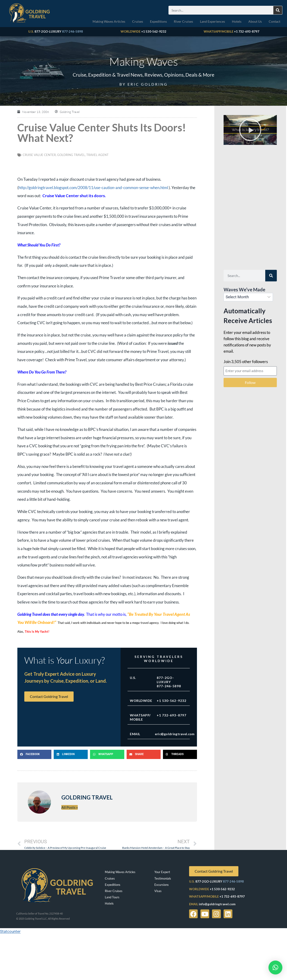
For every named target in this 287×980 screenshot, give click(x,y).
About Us (255, 21)
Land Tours (112, 897)
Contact (275, 21)
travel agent (97, 155)
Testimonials (163, 878)
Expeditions (158, 21)
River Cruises (183, 21)
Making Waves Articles (109, 21)
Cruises (138, 21)
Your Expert (162, 872)
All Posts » (70, 807)
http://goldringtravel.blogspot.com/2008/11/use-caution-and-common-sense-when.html (93, 188)
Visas (158, 891)
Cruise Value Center (39, 155)
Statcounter (10, 931)
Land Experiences (212, 21)
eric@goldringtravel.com (175, 734)
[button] (34, 754)
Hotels (237, 21)
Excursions (162, 885)
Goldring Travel (71, 155)
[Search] (278, 10)
